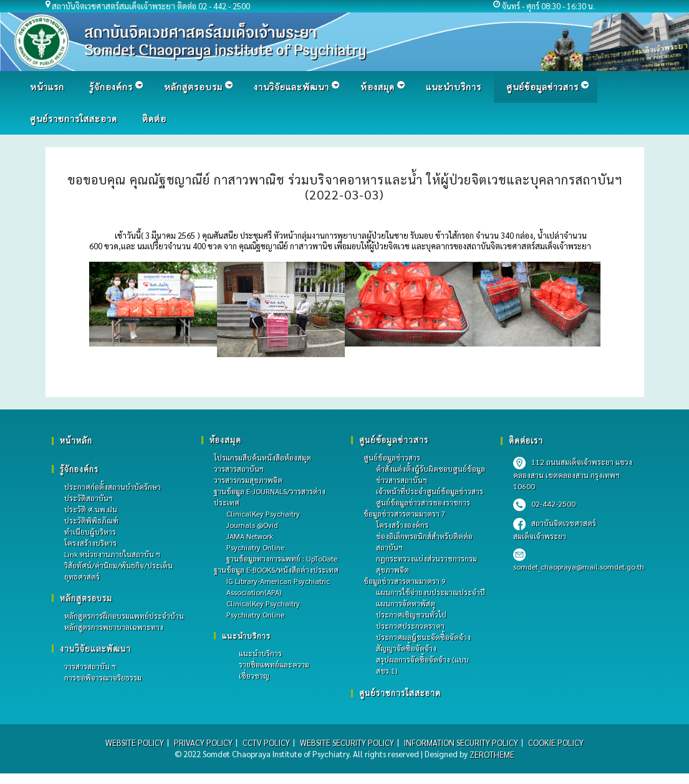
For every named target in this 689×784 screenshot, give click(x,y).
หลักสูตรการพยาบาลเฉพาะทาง (114, 627)
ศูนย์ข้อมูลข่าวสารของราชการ (423, 502)
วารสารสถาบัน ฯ (90, 666)
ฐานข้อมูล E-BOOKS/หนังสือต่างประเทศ (276, 570)
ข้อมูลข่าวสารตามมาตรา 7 (405, 514)
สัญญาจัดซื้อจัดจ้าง (406, 648)
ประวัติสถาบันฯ (89, 498)
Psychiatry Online (255, 547)
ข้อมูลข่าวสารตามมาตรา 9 (405, 581)
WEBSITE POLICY (135, 743)
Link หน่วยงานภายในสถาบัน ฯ (112, 554)
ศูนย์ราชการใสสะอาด (400, 693)
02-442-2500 (544, 504)
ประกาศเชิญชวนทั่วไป (411, 614)
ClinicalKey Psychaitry (263, 514)
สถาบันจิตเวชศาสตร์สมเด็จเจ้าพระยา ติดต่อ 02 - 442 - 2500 (152, 6)
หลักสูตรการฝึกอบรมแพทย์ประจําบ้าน (124, 616)
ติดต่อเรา (526, 440)
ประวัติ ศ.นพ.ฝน (91, 509)
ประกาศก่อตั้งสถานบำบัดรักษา (113, 487)
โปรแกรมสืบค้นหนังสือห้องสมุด (263, 457)
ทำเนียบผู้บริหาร (90, 532)
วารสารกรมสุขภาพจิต (248, 480)
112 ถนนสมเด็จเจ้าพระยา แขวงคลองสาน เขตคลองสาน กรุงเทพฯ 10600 (573, 474)
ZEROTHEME (492, 754)
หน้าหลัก (76, 440)
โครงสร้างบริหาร (90, 543)
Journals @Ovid (252, 525)
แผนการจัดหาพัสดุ (406, 603)
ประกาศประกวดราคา (410, 626)
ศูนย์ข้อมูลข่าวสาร (392, 457)
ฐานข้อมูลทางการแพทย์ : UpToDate (282, 558)
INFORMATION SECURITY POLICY (461, 743)
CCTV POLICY (266, 743)
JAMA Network (250, 536)
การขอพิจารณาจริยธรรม (103, 677)
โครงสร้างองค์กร (402, 525)
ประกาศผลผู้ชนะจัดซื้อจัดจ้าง (423, 637)
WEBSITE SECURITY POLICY (347, 743)
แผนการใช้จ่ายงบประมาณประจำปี (431, 592)
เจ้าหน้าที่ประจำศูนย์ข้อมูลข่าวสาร (430, 491)
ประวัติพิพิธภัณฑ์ (91, 520)
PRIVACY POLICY (203, 743)
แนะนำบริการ (246, 636)
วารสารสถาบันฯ (239, 469)
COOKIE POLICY (556, 743)
